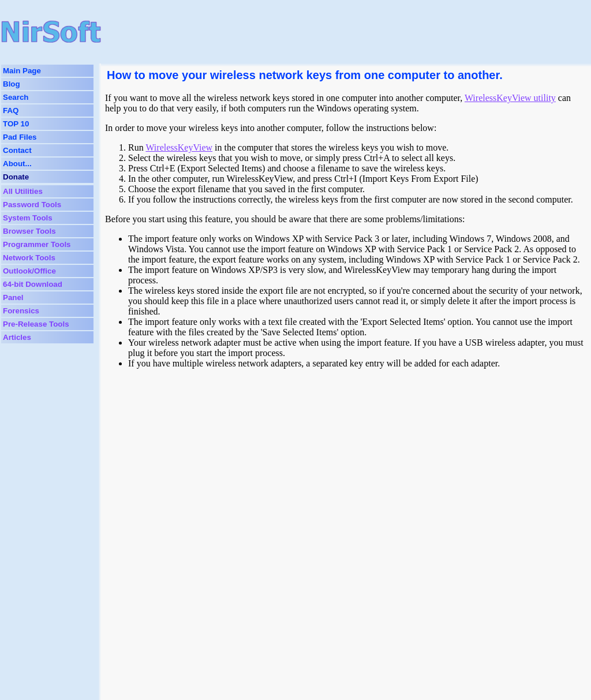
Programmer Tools (37, 244)
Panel (13, 297)
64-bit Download (33, 284)
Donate (16, 177)
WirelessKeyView (179, 147)
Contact (17, 150)
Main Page (22, 71)
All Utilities (23, 191)
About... (17, 164)
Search (16, 97)
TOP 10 (16, 124)
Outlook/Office (29, 271)
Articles (17, 337)
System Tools (28, 218)
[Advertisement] (325, 32)
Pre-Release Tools (36, 324)
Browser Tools (29, 231)
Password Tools (32, 205)
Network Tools (29, 258)
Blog (12, 84)
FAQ (11, 111)
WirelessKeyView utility (510, 98)
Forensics (21, 311)
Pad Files (20, 137)
